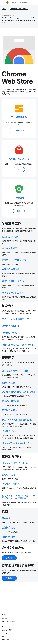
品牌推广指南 (8, 528)
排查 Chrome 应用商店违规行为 (17, 420)
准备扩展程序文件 (11, 237)
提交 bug (4, 618)
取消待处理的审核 (11, 401)
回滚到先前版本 (9, 410)
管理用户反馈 (8, 475)
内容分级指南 (8, 537)
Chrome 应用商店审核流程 (15, 371)
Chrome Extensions (19, 9)
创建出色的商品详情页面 (14, 281)
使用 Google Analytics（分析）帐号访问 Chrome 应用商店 (18, 497)
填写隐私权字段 (9, 333)
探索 (19, 211)
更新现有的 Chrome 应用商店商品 (18, 392)
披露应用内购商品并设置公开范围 (18, 345)
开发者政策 (19, 198)
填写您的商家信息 (11, 326)
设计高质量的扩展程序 (13, 293)
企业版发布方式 (13, 548)
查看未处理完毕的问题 (9, 621)
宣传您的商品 (11, 456)
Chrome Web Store (17, 78)
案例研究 (4, 633)
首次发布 (8, 306)
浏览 (19, 170)
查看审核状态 (8, 383)
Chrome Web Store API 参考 (16, 443)
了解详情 (9, 558)
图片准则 (6, 518)
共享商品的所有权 (11, 269)
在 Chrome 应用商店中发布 (15, 319)
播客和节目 (5, 640)
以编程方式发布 (9, 431)
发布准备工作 (11, 224)
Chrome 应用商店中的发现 (15, 463)
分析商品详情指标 (11, 484)
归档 (3, 637)
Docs (4, 9)
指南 (5, 512)
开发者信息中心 (19, 117)
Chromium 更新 (7, 630)
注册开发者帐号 (9, 248)
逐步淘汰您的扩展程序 (18, 566)
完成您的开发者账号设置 (14, 260)
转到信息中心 (19, 131)
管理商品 (8, 358)
